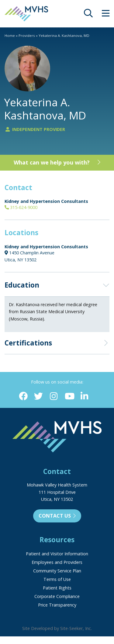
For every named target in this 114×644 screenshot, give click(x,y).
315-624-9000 (21, 207)
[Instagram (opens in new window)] (54, 396)
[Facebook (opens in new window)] (23, 396)
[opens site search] (88, 15)
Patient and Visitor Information (57, 554)
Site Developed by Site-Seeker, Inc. (57, 628)
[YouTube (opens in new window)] (69, 396)
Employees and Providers (57, 562)
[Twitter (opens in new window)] (38, 396)
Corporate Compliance (57, 596)
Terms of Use (57, 579)
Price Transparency (57, 605)
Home (10, 35)
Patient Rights (57, 588)
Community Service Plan (57, 571)
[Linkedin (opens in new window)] (84, 396)
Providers (27, 35)
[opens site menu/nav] (106, 15)
